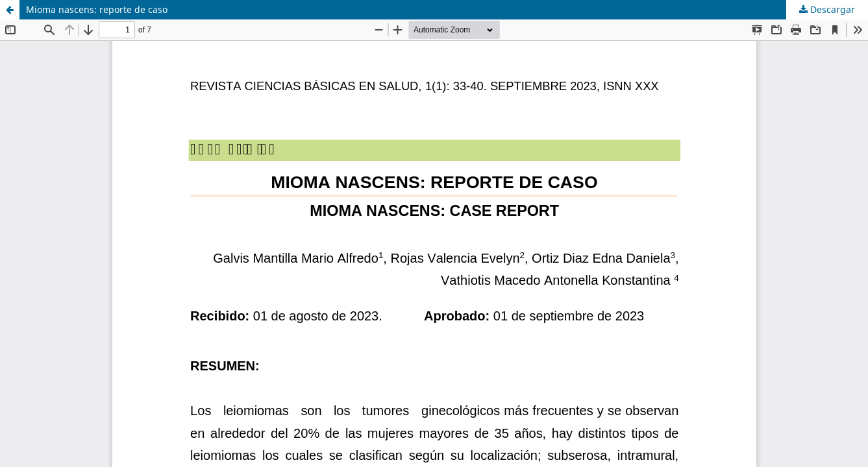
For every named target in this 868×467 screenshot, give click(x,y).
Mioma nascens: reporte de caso (97, 9)
